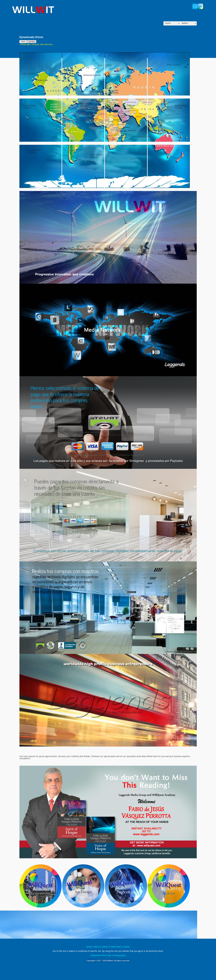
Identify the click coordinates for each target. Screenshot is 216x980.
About (97, 947)
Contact (126, 947)
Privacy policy (120, 956)
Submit (185, 23)
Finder (23, 42)
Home (168, 23)
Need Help (116, 947)
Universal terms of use (101, 956)
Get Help (32, 42)
